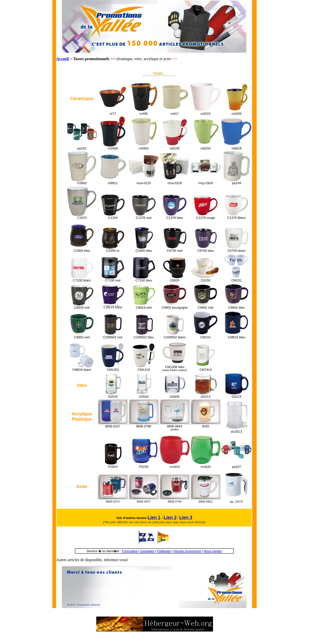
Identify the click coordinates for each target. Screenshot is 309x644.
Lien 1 (154, 517)
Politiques (164, 551)
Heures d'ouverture (187, 551)
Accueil (62, 59)
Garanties (147, 551)
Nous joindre (213, 551)
